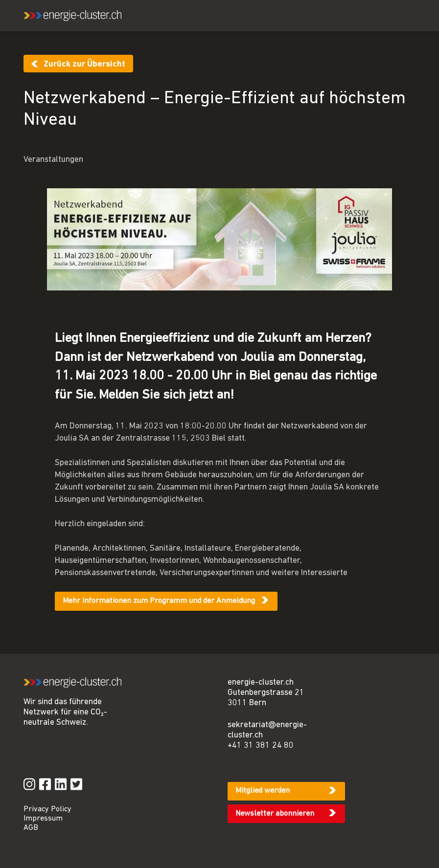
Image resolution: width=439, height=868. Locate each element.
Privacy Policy (47, 809)
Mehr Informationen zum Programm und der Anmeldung (159, 601)
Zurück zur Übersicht (84, 64)
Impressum (43, 819)
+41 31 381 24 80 (261, 746)
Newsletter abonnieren (275, 814)
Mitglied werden (263, 791)
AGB (31, 828)
